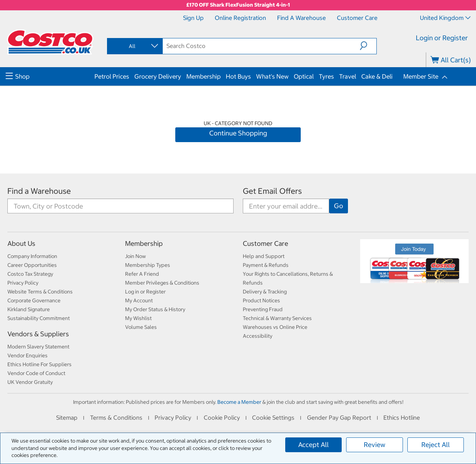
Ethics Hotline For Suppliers (39, 364)
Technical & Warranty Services (277, 318)
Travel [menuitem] (348, 76)
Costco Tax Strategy (30, 274)
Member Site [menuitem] (421, 76)
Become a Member (239, 402)
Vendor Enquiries (27, 355)
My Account (139, 300)
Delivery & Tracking (265, 292)
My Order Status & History (155, 309)
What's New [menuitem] (272, 76)
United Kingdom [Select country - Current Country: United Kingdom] (445, 18)
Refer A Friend (142, 274)
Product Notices (261, 300)
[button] (368, 46)
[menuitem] (49, 76)
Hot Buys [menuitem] (238, 76)
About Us (21, 243)
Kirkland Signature (29, 309)
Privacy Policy (23, 283)
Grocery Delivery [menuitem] (158, 76)
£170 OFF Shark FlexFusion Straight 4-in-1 (238, 5)
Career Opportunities (32, 265)
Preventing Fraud (263, 309)
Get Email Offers (272, 191)
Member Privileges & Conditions (162, 283)
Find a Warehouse (301, 18)
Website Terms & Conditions (40, 292)
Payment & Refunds (266, 265)
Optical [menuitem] (304, 76)
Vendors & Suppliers (38, 334)
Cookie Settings (273, 417)
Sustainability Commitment (39, 318)
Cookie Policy (222, 417)
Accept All (313, 445)
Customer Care (357, 18)
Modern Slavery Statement (38, 347)
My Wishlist (138, 318)
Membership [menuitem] (203, 76)
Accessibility (258, 336)
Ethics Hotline (402, 417)
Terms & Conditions (116, 417)
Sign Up (193, 18)
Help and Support (264, 256)
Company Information (32, 256)
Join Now (135, 256)
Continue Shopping (238, 133)
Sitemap (67, 417)
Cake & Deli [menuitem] (377, 76)
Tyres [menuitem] (326, 76)
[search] (261, 46)
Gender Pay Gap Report (339, 417)
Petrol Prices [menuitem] (112, 76)
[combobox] (134, 46)
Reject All (436, 445)
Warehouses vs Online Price (275, 327)
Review (375, 445)
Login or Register (442, 38)
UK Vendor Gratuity (30, 382)
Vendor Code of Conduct (36, 373)
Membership (144, 243)
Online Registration (240, 18)
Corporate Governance (34, 300)
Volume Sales (141, 327)
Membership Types (148, 265)
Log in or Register (145, 292)
